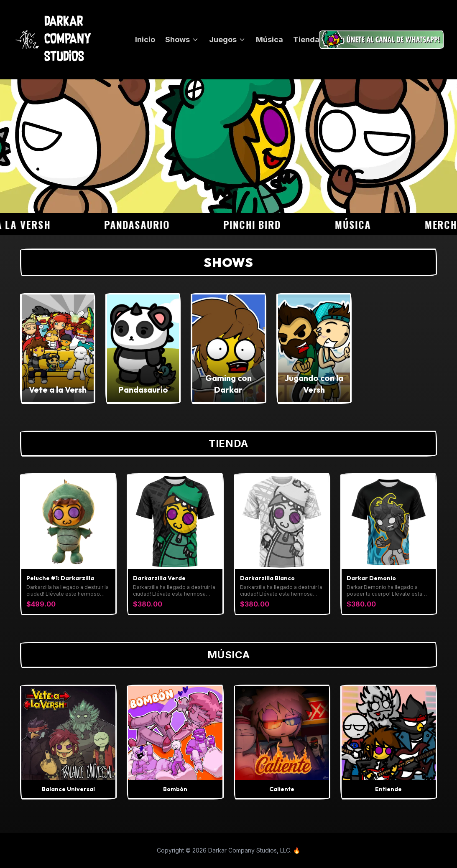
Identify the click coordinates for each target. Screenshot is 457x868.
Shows (182, 39)
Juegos (227, 39)
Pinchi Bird (257, 224)
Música (269, 39)
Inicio (145, 39)
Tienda (306, 39)
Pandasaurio (142, 224)
